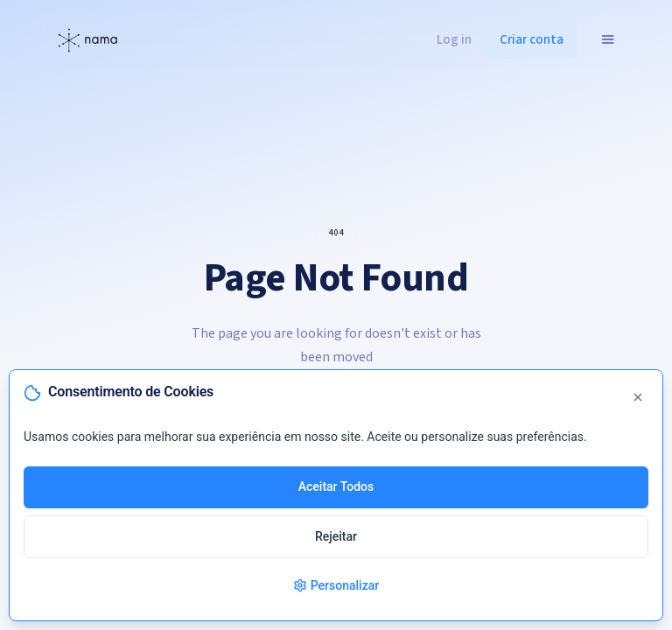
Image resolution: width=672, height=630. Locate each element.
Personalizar (336, 586)
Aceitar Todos (336, 486)
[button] (608, 40)
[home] (87, 40)
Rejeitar (336, 536)
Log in (454, 40)
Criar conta (532, 40)
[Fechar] (638, 399)
